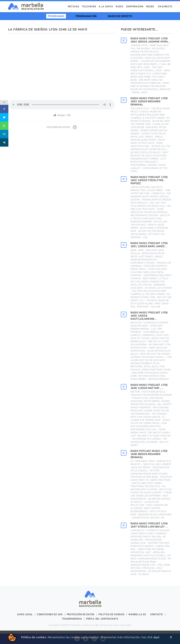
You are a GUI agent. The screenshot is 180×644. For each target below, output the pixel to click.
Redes (150, 7)
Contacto (157, 614)
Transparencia (72, 619)
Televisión (89, 7)
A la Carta (106, 7)
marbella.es (137, 614)
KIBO (96, 625)
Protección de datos (81, 614)
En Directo (165, 7)
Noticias (74, 7)
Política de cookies (111, 614)
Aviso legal (25, 614)
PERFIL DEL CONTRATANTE (102, 619)
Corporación (135, 7)
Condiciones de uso (50, 614)
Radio (119, 7)
